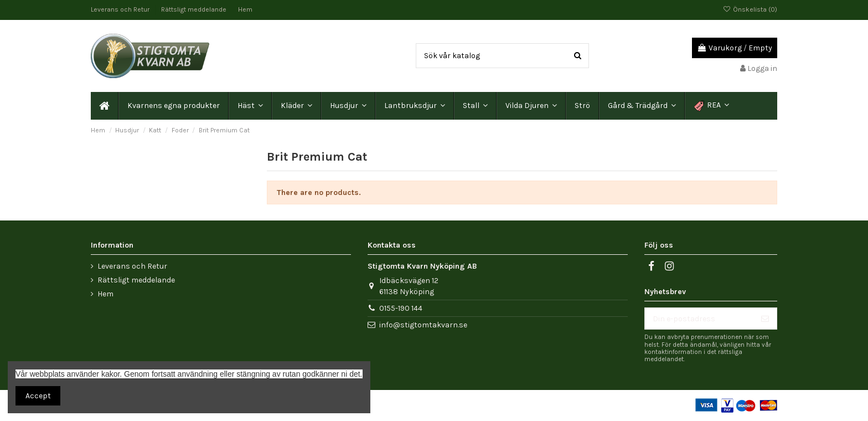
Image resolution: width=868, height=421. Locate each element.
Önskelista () (750, 9)
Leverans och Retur (121, 9)
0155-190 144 (401, 308)
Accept (38, 396)
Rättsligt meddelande (195, 9)
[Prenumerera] (765, 319)
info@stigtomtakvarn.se (423, 325)
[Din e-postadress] (699, 319)
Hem (245, 9)
